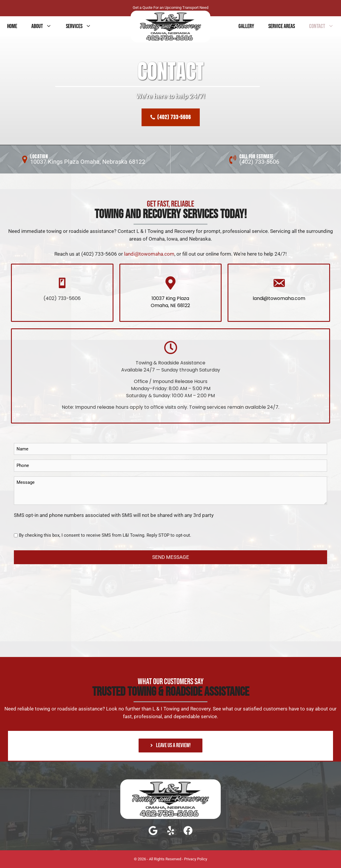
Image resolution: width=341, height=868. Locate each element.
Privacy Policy (196, 859)
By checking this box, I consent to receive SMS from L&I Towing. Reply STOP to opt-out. (105, 535)
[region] (170, 101)
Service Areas (282, 26)
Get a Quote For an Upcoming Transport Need (170, 8)
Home (12, 26)
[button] (170, 745)
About (45, 26)
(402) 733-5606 (259, 162)
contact (325, 26)
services (82, 26)
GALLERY (246, 26)
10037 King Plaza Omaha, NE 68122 (170, 302)
